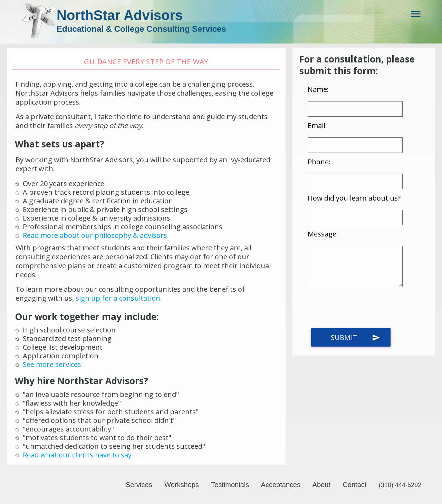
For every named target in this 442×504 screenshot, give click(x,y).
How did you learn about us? (354, 198)
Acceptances (281, 485)
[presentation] (360, 308)
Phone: (319, 162)
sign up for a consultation (118, 298)
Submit (355, 338)
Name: (318, 89)
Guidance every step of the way (146, 62)
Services (139, 485)
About (321, 485)
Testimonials (230, 485)
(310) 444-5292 (400, 485)
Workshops (182, 485)
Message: (323, 234)
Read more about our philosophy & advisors (95, 235)
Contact (354, 485)
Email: (317, 125)
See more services (52, 364)
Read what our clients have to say (77, 455)
